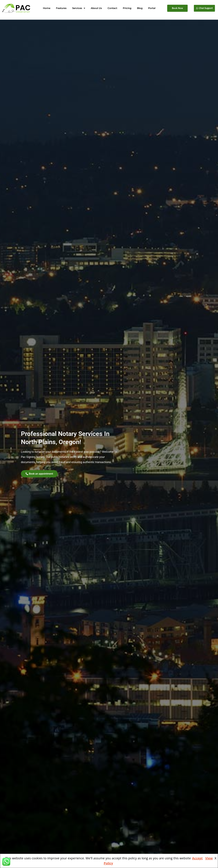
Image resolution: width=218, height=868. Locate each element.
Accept (197, 858)
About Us (96, 8)
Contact (112, 8)
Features (61, 8)
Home (47, 8)
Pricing (127, 8)
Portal (152, 8)
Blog (140, 8)
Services (79, 8)
